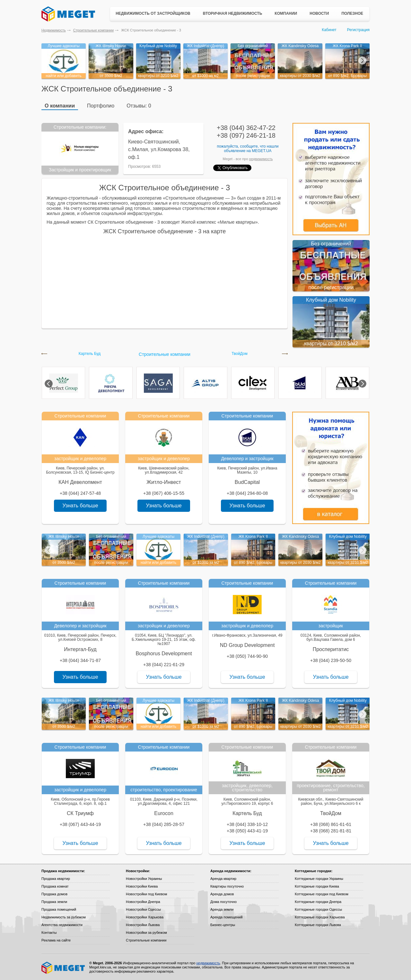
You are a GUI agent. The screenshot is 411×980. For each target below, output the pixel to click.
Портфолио (101, 106)
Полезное (352, 13)
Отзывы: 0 (139, 106)
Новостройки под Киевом (146, 894)
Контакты (49, 933)
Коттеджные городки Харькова (320, 917)
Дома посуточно (223, 902)
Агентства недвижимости (62, 925)
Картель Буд (90, 354)
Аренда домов (222, 894)
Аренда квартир (223, 879)
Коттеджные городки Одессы (318, 909)
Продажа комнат (55, 886)
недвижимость (261, 159)
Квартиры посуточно (227, 886)
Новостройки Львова (143, 925)
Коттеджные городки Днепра (318, 902)
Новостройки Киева (142, 886)
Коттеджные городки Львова (318, 925)
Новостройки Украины (144, 879)
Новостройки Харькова (145, 917)
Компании (286, 13)
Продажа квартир (56, 879)
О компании (60, 106)
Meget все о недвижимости (64, 968)
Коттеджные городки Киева (317, 886)
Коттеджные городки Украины (319, 879)
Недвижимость (54, 30)
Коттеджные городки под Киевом (322, 894)
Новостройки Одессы (143, 909)
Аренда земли (222, 909)
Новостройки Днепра (143, 902)
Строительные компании (93, 30)
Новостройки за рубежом (146, 933)
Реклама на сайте (56, 940)
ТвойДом (240, 354)
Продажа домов (54, 894)
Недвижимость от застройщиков (153, 13)
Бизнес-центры (223, 925)
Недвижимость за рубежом (64, 917)
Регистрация (358, 30)
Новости (319, 13)
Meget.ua (262, 151)
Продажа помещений (59, 909)
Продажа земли (54, 902)
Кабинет (329, 30)
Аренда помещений (226, 917)
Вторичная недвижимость (233, 13)
